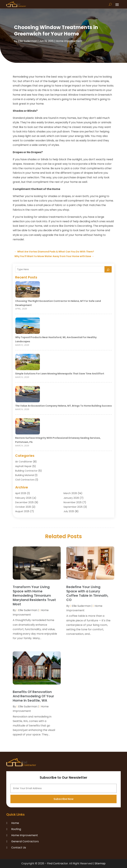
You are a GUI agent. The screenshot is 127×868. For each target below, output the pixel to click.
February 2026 (23, 498)
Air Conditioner (24, 462)
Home (15, 823)
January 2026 (71, 498)
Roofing (16, 829)
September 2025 (73, 507)
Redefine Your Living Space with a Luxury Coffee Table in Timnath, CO (87, 593)
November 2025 (73, 502)
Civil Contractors (25, 480)
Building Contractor (26, 471)
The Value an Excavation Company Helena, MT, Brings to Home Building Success (63, 406)
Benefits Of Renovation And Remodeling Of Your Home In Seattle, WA (33, 696)
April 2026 (21, 493)
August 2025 (22, 511)
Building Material (25, 475)
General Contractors (25, 841)
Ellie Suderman (28, 41)
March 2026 (70, 493)
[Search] (108, 269)
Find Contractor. (58, 863)
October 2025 (23, 507)
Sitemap (100, 863)
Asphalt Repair (23, 466)
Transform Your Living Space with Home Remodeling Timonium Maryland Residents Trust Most (34, 596)
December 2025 (24, 502)
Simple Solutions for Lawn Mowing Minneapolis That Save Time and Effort (60, 374)
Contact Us (19, 848)
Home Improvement (69, 41)
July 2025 (69, 511)
